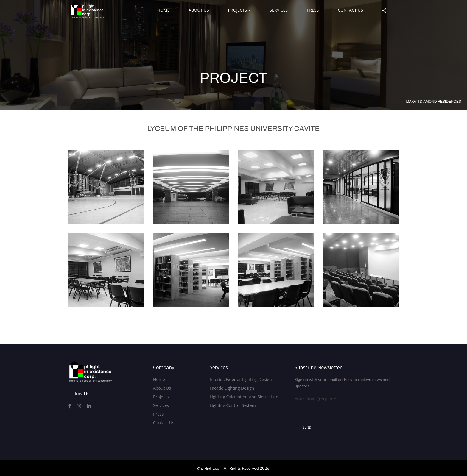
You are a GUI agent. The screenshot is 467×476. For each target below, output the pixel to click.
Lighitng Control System (233, 405)
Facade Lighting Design (232, 388)
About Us (199, 10)
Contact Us (350, 10)
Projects (238, 10)
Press (313, 10)
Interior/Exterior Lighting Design (241, 379)
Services (279, 10)
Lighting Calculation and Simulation (244, 397)
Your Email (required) (347, 402)
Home (164, 10)
